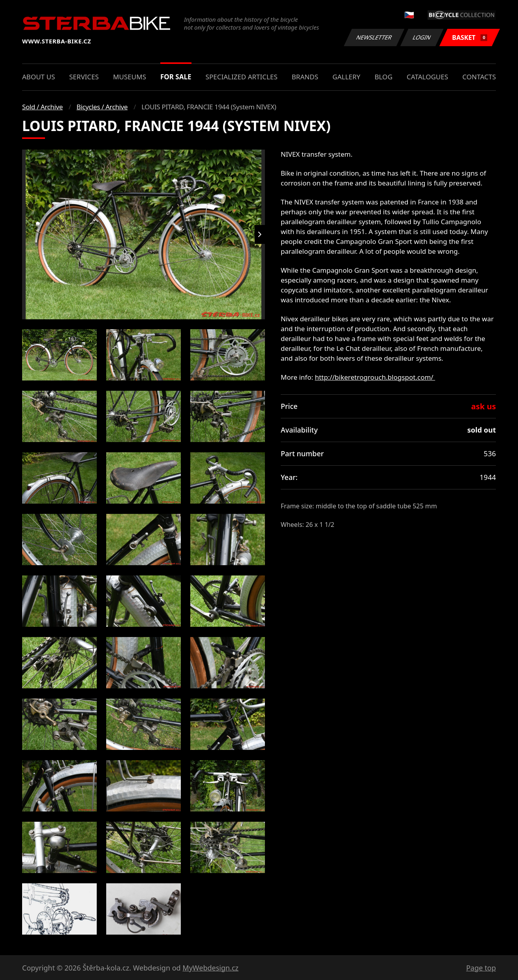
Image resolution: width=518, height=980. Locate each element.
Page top (481, 968)
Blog (384, 77)
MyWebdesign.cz (210, 968)
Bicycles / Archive (102, 107)
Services (84, 77)
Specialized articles (242, 77)
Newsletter (374, 37)
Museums (129, 77)
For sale (176, 77)
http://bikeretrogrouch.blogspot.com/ (375, 377)
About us (38, 77)
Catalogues (427, 77)
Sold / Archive (42, 107)
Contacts (479, 77)
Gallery (346, 77)
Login (422, 37)
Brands (305, 77)
